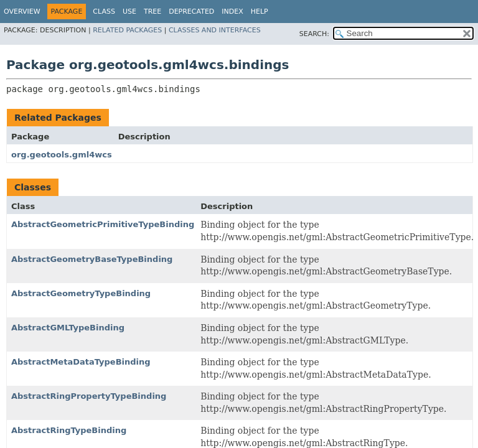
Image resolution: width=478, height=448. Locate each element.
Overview (22, 12)
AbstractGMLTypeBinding (68, 328)
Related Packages (127, 30)
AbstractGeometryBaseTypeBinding (92, 259)
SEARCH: (314, 34)
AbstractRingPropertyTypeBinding (89, 396)
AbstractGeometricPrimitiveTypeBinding (103, 224)
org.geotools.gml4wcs (62, 155)
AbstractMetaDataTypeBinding (81, 362)
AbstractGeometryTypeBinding (81, 293)
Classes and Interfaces (215, 30)
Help (260, 12)
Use (129, 12)
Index (232, 12)
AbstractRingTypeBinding (69, 430)
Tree (152, 12)
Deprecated (191, 12)
